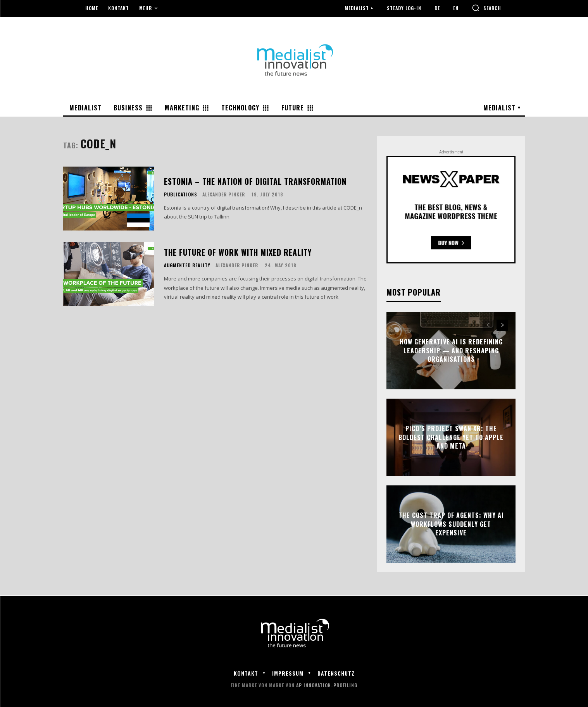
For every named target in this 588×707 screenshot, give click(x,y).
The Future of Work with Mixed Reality (238, 252)
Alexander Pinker (224, 194)
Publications (181, 194)
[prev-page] (488, 325)
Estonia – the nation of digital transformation (255, 181)
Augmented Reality (187, 265)
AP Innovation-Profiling (327, 685)
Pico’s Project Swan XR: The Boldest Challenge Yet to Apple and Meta (451, 438)
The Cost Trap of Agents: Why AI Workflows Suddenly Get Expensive (451, 524)
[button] (486, 8)
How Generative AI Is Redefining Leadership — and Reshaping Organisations (451, 351)
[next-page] (502, 325)
